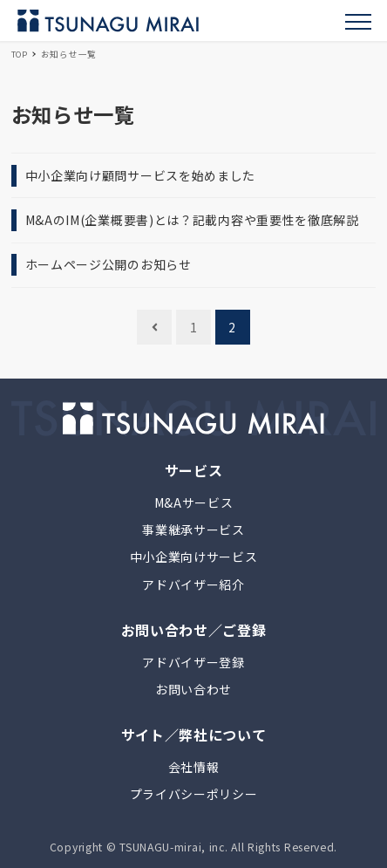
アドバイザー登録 (193, 662)
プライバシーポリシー (194, 794)
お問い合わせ (193, 689)
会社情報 (194, 767)
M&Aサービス (194, 502)
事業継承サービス (193, 530)
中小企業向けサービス (194, 557)
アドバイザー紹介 (193, 584)
